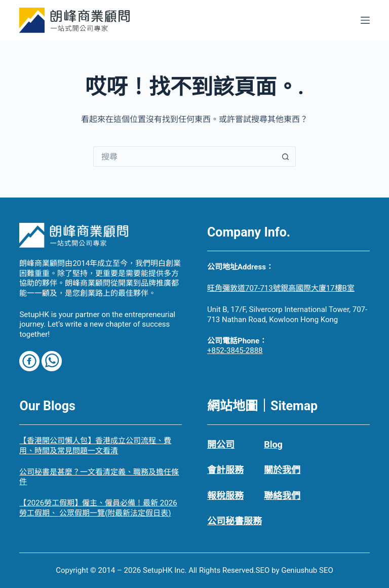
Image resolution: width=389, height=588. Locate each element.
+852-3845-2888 (235, 350)
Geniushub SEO (307, 570)
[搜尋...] (184, 156)
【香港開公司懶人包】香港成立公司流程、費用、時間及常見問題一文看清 (95, 446)
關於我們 (282, 470)
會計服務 (225, 470)
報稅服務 (225, 496)
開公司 (221, 444)
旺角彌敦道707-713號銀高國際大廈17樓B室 (281, 288)
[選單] (365, 20)
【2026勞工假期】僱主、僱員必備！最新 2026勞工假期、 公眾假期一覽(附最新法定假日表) (98, 508)
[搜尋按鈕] (286, 156)
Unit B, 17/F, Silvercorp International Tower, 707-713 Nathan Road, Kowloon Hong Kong (287, 315)
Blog (273, 444)
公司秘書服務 (235, 521)
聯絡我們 (282, 496)
